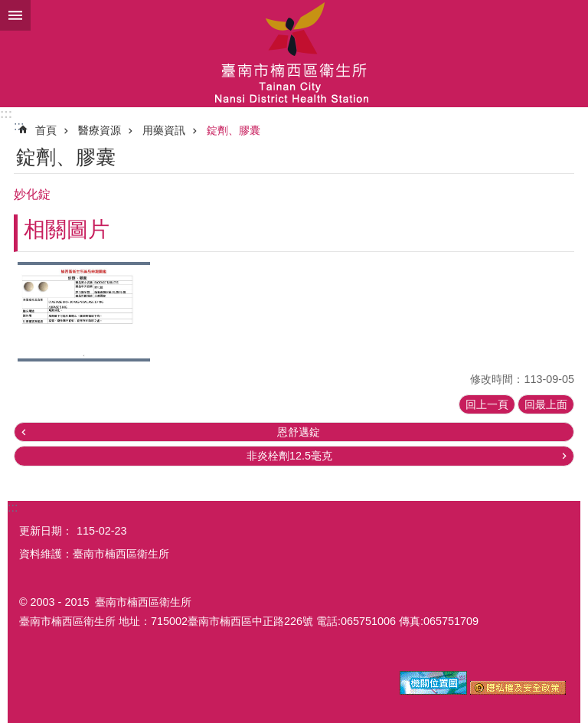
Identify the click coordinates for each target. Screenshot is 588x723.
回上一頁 (487, 404)
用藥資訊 (164, 130)
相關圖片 (67, 229)
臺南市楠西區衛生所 (294, 54)
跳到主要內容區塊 (8, 8)
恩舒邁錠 (299, 432)
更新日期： (46, 531)
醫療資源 (100, 130)
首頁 (46, 130)
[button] (84, 312)
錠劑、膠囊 (234, 130)
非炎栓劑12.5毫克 (289, 456)
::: (6, 114)
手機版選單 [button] (15, 15)
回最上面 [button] (546, 404)
